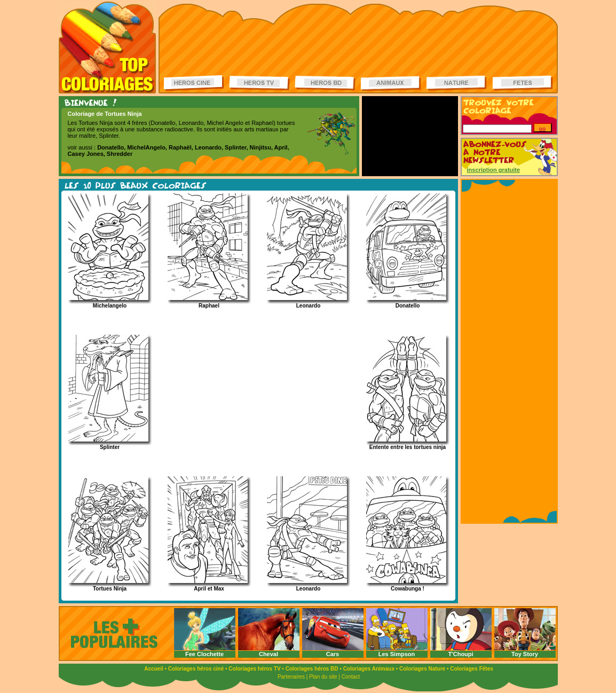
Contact (351, 677)
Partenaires (291, 677)
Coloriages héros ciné (196, 669)
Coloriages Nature (422, 669)
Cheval (268, 654)
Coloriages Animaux (369, 669)
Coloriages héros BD (312, 669)
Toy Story (525, 654)
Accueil (154, 669)
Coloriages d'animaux (391, 83)
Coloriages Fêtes (472, 669)
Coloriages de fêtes (523, 83)
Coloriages (107, 48)
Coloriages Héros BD (325, 83)
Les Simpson (397, 654)
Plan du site (323, 677)
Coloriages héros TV (254, 669)
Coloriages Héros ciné (194, 83)
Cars (333, 654)
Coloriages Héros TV (259, 83)
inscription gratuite (494, 170)
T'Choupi (460, 654)
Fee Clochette (204, 654)
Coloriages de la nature (456, 83)
